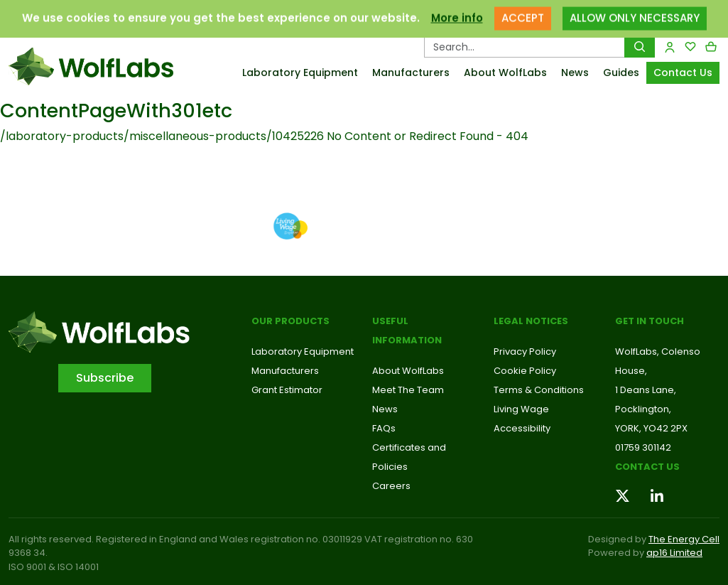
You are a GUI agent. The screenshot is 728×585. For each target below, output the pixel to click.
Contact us (647, 467)
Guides (621, 73)
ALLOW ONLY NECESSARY (635, 12)
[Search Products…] (525, 47)
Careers (391, 486)
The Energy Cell (684, 539)
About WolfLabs (505, 73)
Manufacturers (411, 73)
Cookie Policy (525, 371)
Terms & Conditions (539, 390)
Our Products (290, 321)
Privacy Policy (525, 351)
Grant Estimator (287, 390)
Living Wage (521, 409)
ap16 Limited (674, 553)
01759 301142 (643, 447)
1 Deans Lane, (646, 390)
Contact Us (683, 73)
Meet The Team (408, 390)
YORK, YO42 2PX (651, 428)
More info (457, 12)
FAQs (384, 428)
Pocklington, (643, 409)
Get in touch (650, 321)
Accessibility (522, 428)
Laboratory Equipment (300, 73)
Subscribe (105, 378)
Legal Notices (531, 321)
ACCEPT (523, 12)
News (575, 73)
